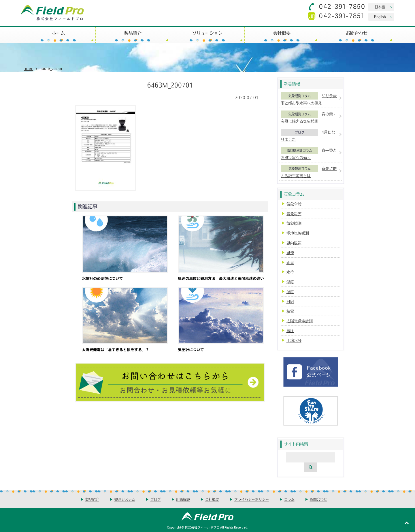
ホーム (58, 33)
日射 (290, 301)
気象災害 (294, 214)
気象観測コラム (300, 96)
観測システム (125, 499)
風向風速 (294, 243)
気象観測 (294, 223)
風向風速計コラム (299, 150)
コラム (289, 499)
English (380, 17)
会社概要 (282, 33)
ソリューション (207, 33)
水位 (290, 272)
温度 (290, 282)
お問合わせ (357, 33)
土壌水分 (294, 340)
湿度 (290, 292)
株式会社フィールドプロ (202, 527)
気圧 (290, 330)
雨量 (290, 262)
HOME (28, 69)
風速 (290, 253)
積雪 (290, 311)
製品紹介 (133, 33)
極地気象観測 (298, 233)
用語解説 (183, 499)
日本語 (380, 7)
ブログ (300, 132)
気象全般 (294, 204)
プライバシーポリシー (252, 499)
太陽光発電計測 (300, 321)
